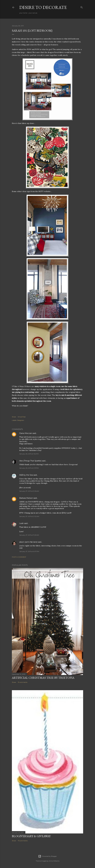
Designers (21, 420)
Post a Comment (19, 557)
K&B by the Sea (26, 475)
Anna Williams (54, 861)
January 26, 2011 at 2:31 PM (29, 468)
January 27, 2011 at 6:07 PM (29, 551)
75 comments (23, 841)
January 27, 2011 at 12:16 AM (29, 491)
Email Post (22, 417)
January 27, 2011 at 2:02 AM (29, 516)
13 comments (23, 682)
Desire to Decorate (43, 7)
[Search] (82, 7)
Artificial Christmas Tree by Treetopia (43, 678)
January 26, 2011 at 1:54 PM (29, 454)
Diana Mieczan (26, 433)
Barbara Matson (26, 498)
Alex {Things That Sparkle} (30, 461)
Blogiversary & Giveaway (31, 836)
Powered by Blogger (47, 856)
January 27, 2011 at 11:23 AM (29, 535)
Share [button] (14, 417)
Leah (21, 523)
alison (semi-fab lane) (28, 542)
